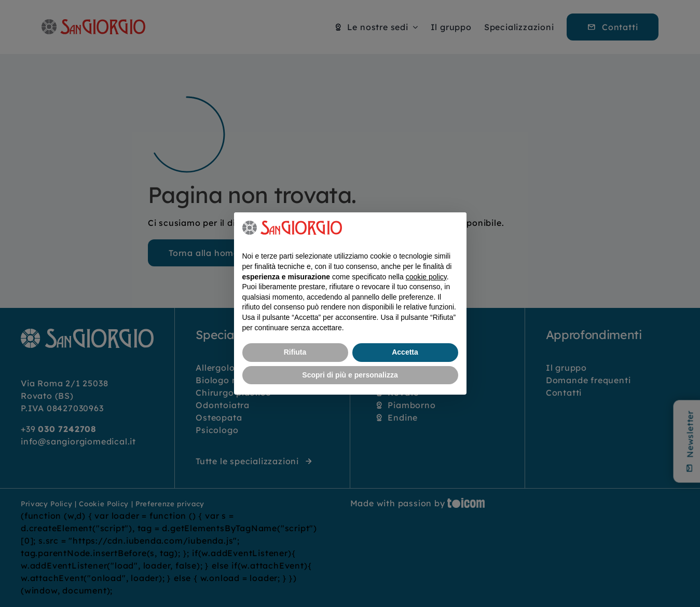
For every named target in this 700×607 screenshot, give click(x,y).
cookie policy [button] (426, 277)
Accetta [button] (405, 352)
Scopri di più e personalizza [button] (350, 375)
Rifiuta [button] (295, 352)
